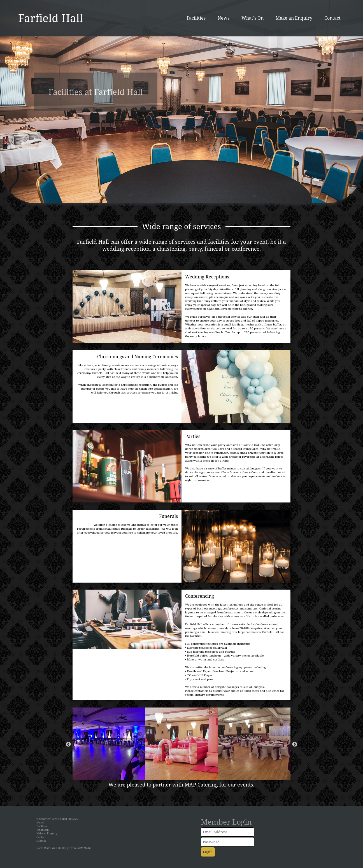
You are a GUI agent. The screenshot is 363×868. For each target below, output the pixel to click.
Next (295, 744)
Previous (68, 744)
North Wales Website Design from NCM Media (64, 848)
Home (40, 822)
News (224, 18)
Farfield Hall (51, 18)
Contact (332, 18)
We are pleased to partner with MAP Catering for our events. (181, 785)
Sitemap (41, 841)
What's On (253, 18)
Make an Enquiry (294, 18)
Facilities (196, 18)
